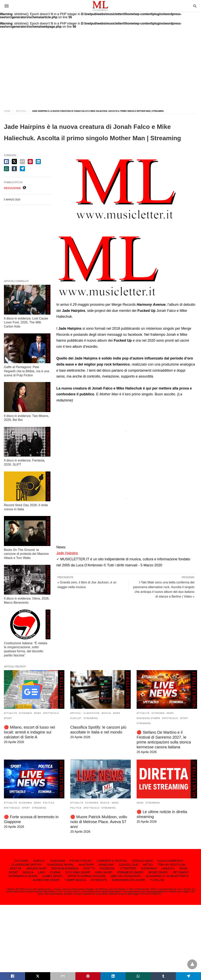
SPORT (8, 718)
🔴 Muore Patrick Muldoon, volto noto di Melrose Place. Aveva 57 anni (99, 822)
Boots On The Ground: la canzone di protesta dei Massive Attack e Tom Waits (26, 554)
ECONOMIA (26, 713)
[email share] (22, 162)
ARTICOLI (21, 111)
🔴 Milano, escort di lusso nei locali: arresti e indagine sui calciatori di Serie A (30, 732)
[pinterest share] (30, 162)
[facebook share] (6, 162)
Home (7, 111)
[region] (100, 71)
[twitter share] (14, 162)
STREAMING (91, 718)
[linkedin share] (38, 162)
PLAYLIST (76, 718)
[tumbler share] (14, 169)
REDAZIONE (13, 188)
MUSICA (106, 713)
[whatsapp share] (6, 169)
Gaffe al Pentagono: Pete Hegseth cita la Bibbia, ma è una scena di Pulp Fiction (26, 371)
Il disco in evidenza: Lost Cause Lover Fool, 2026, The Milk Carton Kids (26, 323)
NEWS (37, 713)
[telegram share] (22, 169)
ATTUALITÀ (11, 713)
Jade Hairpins (67, 553)
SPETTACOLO (51, 713)
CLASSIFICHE (92, 713)
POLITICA (49, 803)
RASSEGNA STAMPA (148, 718)
